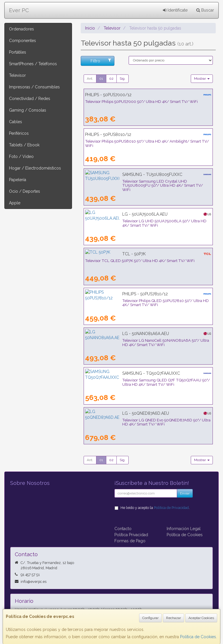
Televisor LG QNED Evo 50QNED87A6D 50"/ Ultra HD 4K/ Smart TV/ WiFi (146, 422)
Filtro (101, 61)
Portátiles (18, 52)
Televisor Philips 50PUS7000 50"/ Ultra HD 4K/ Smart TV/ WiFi (141, 101)
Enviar (185, 493)
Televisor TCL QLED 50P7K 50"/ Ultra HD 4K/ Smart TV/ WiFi (140, 261)
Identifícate (175, 10)
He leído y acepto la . (155, 508)
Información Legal (184, 529)
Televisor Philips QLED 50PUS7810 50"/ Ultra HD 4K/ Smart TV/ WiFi (147, 301)
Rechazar (173, 618)
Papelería (18, 180)
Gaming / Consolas (28, 110)
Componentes (23, 41)
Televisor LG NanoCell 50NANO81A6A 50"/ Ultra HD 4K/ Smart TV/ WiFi (146, 342)
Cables (16, 122)
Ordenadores (21, 29)
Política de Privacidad (171, 508)
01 (101, 79)
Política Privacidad (131, 535)
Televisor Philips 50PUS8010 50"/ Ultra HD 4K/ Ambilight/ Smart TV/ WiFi (147, 143)
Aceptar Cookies (201, 618)
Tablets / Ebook (24, 145)
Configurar (150, 618)
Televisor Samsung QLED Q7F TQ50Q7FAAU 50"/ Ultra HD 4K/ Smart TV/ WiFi (147, 382)
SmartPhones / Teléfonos (33, 64)
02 (111, 79)
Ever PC (19, 10)
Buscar (205, 10)
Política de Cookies (198, 637)
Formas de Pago (130, 541)
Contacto (123, 529)
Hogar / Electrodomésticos (35, 168)
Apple (15, 203)
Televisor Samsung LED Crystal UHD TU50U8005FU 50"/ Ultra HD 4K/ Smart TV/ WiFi (144, 183)
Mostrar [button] (202, 79)
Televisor (17, 75)
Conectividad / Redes (30, 99)
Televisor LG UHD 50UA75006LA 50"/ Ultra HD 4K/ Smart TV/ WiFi (145, 221)
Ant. (90, 79)
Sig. (123, 79)
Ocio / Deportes (25, 191)
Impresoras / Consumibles (34, 87)
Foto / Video (21, 157)
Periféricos (19, 133)
